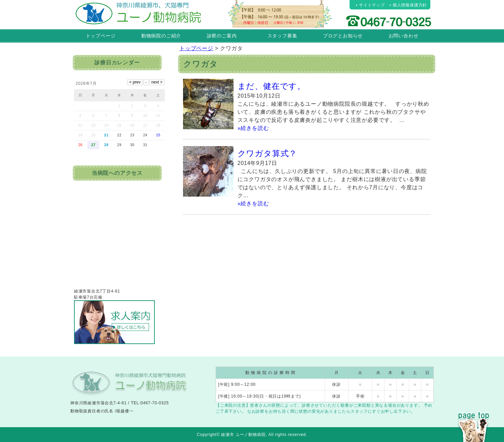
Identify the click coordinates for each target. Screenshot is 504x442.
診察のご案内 (222, 36)
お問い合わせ (404, 36)
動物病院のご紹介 (161, 36)
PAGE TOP (474, 414)
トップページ (101, 36)
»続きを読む (253, 128)
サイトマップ (372, 5)
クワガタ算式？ (267, 153)
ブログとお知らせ (343, 36)
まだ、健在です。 (272, 86)
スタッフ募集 (282, 36)
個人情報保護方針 (410, 5)
